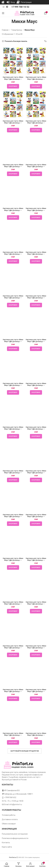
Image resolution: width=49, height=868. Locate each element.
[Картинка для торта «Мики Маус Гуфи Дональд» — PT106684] (13, 585)
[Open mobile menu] (3, 13)
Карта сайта (7, 847)
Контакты (6, 843)
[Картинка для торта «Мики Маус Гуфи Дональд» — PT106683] (13, 498)
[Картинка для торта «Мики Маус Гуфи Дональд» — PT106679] (13, 148)
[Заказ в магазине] (45, 41)
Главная (5, 30)
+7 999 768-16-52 (20, 7)
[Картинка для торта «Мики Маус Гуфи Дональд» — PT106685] (13, 673)
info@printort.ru (16, 804)
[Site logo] (24, 13)
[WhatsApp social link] (4, 7)
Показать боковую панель (16, 41)
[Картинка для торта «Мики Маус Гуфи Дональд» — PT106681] (13, 323)
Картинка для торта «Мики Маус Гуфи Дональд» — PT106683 (13, 516)
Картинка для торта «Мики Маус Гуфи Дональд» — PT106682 (13, 429)
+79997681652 (10, 797)
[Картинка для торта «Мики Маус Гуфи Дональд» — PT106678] (13, 60)
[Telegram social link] (7, 7)
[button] (13, 86)
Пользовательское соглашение (15, 834)
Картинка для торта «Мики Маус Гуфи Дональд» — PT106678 (13, 79)
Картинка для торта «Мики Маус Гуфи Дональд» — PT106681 (13, 341)
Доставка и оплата (10, 819)
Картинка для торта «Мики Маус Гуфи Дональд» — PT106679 (13, 166)
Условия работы (9, 815)
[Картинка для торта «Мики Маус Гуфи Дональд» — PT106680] (13, 235)
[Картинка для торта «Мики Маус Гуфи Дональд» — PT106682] (13, 410)
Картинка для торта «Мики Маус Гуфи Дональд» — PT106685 (13, 691)
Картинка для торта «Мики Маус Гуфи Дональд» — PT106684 (13, 604)
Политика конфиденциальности (15, 838)
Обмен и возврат (9, 824)
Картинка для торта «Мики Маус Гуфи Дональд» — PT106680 (13, 254)
